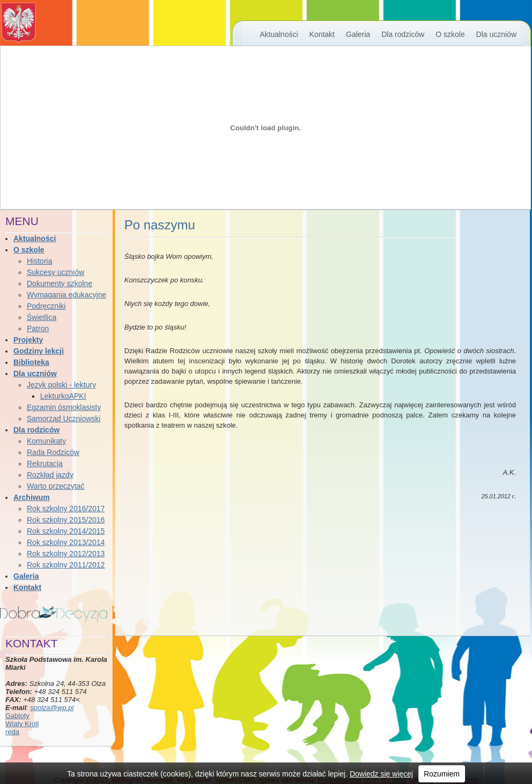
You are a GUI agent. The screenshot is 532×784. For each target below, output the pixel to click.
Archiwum (32, 497)
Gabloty (17, 716)
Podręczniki (46, 306)
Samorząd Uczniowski (64, 419)
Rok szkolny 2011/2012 (66, 565)
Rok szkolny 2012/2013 (66, 554)
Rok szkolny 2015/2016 (66, 520)
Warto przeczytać (56, 486)
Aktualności (279, 34)
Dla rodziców (403, 34)
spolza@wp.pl (52, 708)
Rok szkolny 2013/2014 (66, 542)
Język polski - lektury (61, 385)
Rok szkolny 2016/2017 (66, 509)
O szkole (450, 34)
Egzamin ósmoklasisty (64, 407)
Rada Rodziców (53, 452)
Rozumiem (442, 774)
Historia (39, 261)
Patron (38, 328)
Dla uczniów (496, 34)
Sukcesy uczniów (55, 272)
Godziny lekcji (39, 351)
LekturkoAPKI (63, 396)
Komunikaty (46, 441)
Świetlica (42, 317)
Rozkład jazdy (50, 475)
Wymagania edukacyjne (67, 295)
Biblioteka (31, 362)
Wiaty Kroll (22, 724)
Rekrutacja (45, 464)
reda (12, 732)
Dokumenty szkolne (59, 283)
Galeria (358, 34)
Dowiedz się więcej (381, 774)
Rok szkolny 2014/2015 (66, 531)
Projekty (28, 340)
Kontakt (322, 34)
